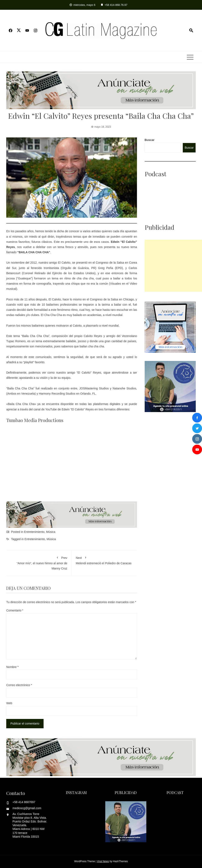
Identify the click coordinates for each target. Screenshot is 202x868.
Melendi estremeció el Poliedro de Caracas (104, 560)
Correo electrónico (19, 685)
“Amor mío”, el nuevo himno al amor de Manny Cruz (39, 562)
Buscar (150, 140)
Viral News (103, 861)
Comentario (15, 610)
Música (51, 532)
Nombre (12, 667)
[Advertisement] (173, 266)
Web (9, 703)
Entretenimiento (34, 532)
